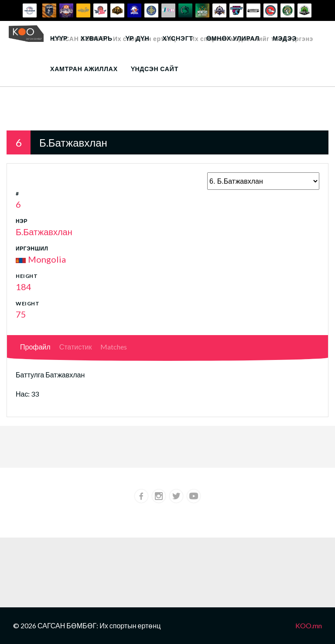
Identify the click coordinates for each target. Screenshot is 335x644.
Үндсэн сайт (155, 69)
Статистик (76, 347)
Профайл (35, 347)
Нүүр (59, 38)
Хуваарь (97, 38)
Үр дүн (138, 38)
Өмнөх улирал (233, 38)
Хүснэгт (178, 38)
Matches (114, 347)
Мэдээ (285, 38)
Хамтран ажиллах (84, 69)
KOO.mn (309, 625)
